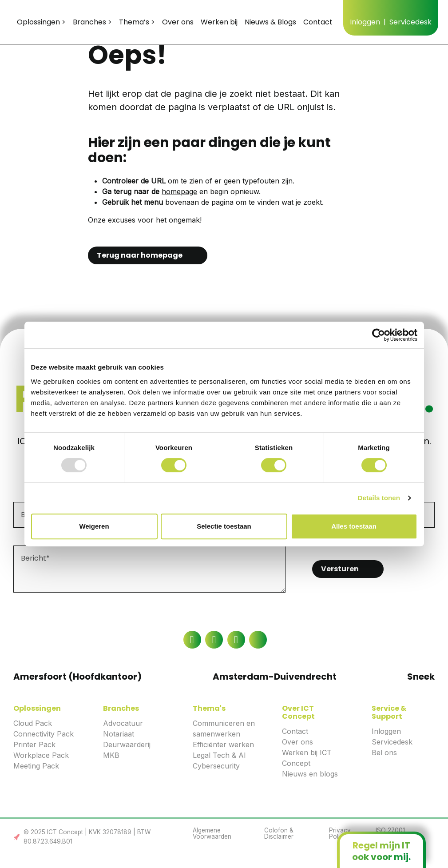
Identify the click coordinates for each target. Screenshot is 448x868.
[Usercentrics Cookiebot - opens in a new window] (379, 335)
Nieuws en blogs (310, 774)
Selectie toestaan (224, 526)
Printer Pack (34, 745)
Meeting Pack (36, 766)
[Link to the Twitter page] (258, 640)
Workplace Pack (41, 755)
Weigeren (94, 526)
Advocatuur (123, 723)
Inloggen (386, 731)
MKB (111, 755)
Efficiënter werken (223, 745)
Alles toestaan (354, 526)
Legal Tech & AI (219, 755)
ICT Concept (55, 22)
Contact (295, 731)
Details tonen (379, 498)
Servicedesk (392, 742)
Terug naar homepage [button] (140, 255)
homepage (179, 191)
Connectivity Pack (44, 734)
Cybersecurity (216, 766)
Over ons (297, 742)
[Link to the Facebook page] (192, 640)
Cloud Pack (33, 723)
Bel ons (384, 753)
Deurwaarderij (127, 745)
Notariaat (119, 734)
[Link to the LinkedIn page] (214, 640)
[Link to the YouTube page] (236, 640)
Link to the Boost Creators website (17, 837)
